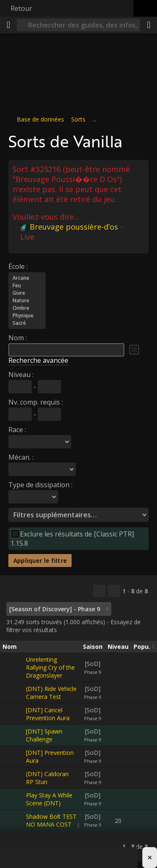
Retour (21, 8)
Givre (27, 293)
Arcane (27, 278)
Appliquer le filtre (40, 560)
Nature (27, 300)
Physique (27, 315)
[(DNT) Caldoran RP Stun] (14, 778)
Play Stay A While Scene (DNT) (49, 799)
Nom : (18, 337)
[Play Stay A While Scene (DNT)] (14, 799)
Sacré (27, 323)
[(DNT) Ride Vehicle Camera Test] (14, 693)
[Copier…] (99, 591)
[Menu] (8, 25)
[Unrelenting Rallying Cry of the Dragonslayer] (14, 668)
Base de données (40, 119)
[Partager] (149, 25)
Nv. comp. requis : (36, 402)
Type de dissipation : (40, 484)
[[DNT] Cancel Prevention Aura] (14, 714)
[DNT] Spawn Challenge (44, 735)
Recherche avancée (38, 360)
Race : (17, 429)
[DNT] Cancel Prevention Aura (48, 714)
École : (18, 266)
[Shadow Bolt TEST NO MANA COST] (14, 820)
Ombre (27, 308)
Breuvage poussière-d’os (69, 226)
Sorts (78, 119)
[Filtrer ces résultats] (114, 591)
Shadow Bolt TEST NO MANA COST (51, 820)
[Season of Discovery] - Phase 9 (55, 609)
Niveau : (21, 374)
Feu (27, 285)
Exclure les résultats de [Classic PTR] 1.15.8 (72, 538)
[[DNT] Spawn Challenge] (14, 735)
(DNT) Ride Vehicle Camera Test (51, 693)
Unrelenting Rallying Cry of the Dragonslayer (50, 667)
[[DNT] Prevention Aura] (14, 757)
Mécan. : (21, 457)
